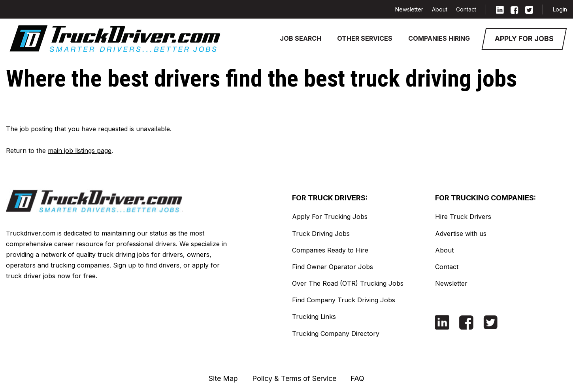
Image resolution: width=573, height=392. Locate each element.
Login (560, 9)
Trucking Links (314, 317)
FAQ (357, 378)
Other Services (365, 38)
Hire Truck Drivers (463, 217)
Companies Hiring (439, 38)
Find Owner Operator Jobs (333, 267)
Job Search (301, 38)
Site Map (223, 378)
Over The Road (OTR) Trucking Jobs (348, 283)
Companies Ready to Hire (330, 250)
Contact (466, 9)
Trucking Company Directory (336, 334)
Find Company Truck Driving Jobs (344, 300)
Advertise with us (461, 234)
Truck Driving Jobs (321, 234)
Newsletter (409, 9)
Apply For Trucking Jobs (330, 217)
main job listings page (80, 151)
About (440, 9)
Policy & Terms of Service (294, 378)
